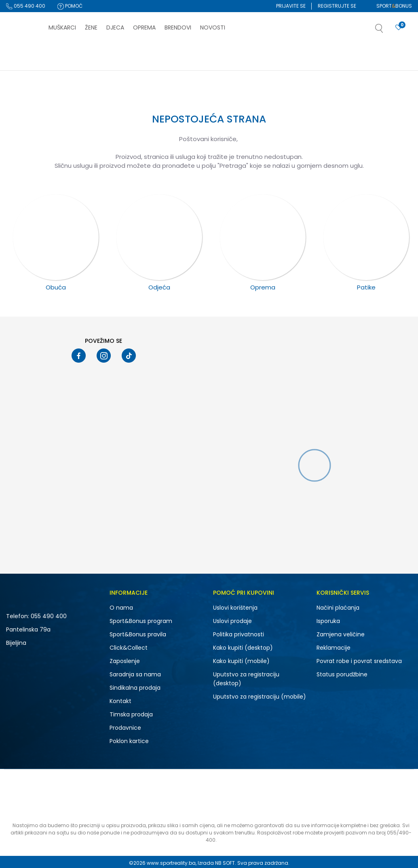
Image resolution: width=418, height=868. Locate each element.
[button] (387, 31)
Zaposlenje (125, 661)
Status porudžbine (342, 674)
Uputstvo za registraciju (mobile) (260, 697)
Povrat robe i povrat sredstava (359, 661)
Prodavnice (125, 728)
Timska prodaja (131, 714)
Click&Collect (129, 648)
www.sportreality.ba (171, 863)
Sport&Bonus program (141, 621)
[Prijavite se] (399, 28)
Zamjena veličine (341, 634)
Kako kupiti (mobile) (241, 661)
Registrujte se (337, 6)
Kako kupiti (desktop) (243, 648)
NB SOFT (225, 863)
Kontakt (120, 701)
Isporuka (328, 621)
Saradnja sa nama (135, 674)
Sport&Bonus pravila (138, 634)
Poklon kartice (129, 741)
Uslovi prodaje (232, 621)
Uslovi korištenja (235, 608)
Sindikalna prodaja (135, 688)
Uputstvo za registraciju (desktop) (246, 679)
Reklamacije (334, 648)
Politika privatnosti (239, 634)
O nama (121, 608)
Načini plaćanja (338, 608)
